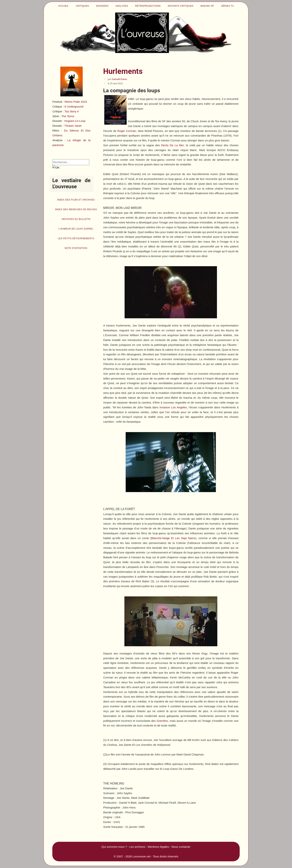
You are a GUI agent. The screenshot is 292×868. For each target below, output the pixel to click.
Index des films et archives (76, 200)
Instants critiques (181, 6)
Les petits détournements (76, 238)
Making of (207, 6)
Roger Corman (127, 131)
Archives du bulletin (76, 219)
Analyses (122, 6)
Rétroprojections (148, 6)
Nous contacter (181, 847)
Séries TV (227, 6)
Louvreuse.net (142, 856)
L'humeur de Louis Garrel (76, 229)
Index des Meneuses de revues (76, 209)
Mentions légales (158, 847)
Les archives (137, 847)
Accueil (64, 6)
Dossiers (102, 6)
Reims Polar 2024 (76, 102)
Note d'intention (76, 248)
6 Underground (74, 107)
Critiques (82, 6)
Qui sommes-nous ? (114, 847)
